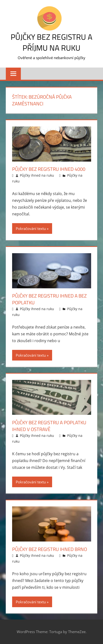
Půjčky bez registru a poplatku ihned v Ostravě (49, 426)
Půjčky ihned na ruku (37, 175)
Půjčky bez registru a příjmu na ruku (51, 42)
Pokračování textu (31, 228)
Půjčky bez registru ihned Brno (50, 549)
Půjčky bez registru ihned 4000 (49, 169)
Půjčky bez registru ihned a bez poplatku (49, 299)
